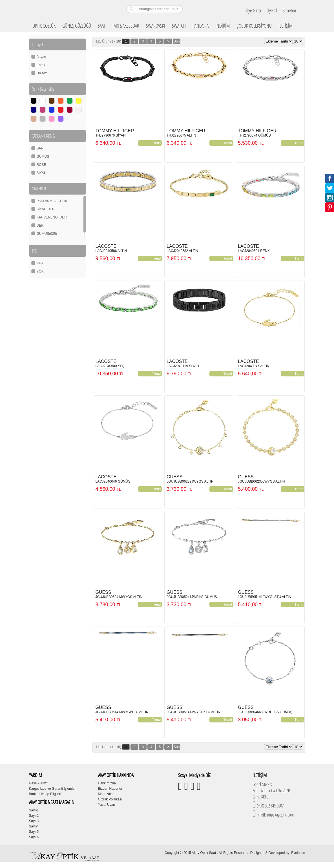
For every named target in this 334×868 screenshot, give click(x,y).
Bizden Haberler (110, 789)
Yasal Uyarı (107, 805)
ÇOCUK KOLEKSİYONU (254, 26)
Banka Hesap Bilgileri (45, 794)
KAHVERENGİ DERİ (52, 217)
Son (177, 41)
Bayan (41, 57)
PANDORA (201, 26)
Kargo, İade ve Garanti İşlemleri (53, 789)
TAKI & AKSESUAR (126, 26)
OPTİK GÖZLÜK (44, 26)
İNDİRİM (223, 26)
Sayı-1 (34, 810)
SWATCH (179, 26)
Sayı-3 (34, 821)
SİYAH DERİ (46, 209)
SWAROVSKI (156, 26)
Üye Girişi (253, 10)
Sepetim (289, 10)
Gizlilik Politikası (110, 799)
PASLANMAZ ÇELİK (52, 201)
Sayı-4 (34, 826)
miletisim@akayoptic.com (275, 815)
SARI (41, 148)
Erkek (41, 65)
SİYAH (42, 173)
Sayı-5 (34, 832)
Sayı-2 (34, 816)
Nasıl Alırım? (39, 783)
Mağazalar (106, 794)
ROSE (41, 165)
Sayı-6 (34, 837)
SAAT (102, 26)
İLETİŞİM (286, 26)
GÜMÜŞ (43, 157)
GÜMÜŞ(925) (47, 234)
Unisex (42, 73)
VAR (40, 263)
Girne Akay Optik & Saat (65, 10)
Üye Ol (272, 10)
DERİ (41, 226)
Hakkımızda (107, 783)
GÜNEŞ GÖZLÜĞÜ (77, 26)
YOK (40, 271)
